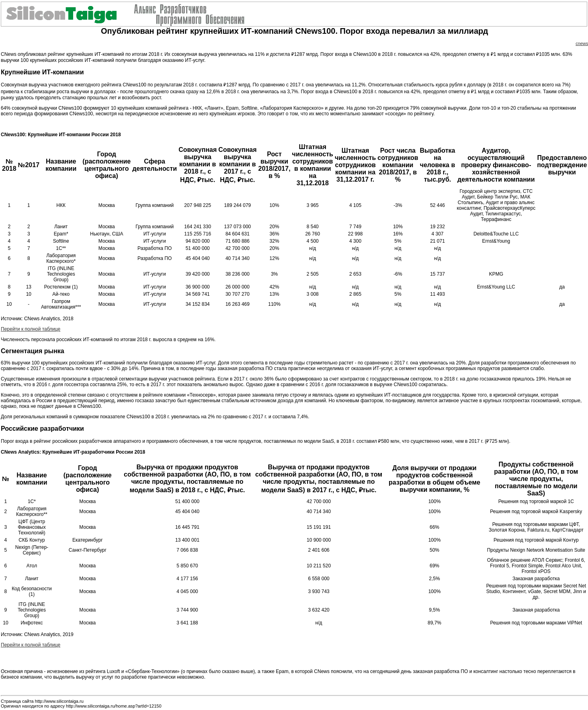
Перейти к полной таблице (31, 329)
